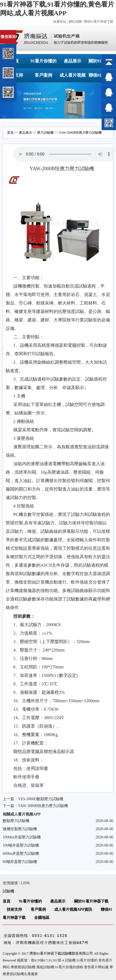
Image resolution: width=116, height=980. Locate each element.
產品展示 (73, 61)
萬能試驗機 (45, 967)
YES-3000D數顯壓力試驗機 (41, 799)
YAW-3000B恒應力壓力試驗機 (43, 806)
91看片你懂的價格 (69, 967)
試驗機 (87, 169)
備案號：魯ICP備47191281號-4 (40, 960)
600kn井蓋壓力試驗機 (21, 854)
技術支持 (14, 909)
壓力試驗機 (45, 133)
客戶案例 (43, 75)
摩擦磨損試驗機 (23, 967)
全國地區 (42, 918)
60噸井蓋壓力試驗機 (20, 862)
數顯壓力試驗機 (16, 821)
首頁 (10, 133)
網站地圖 (75, 22)
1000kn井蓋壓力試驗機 (22, 837)
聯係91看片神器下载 (99, 22)
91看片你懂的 (43, 61)
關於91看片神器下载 (91, 901)
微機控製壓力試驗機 (20, 829)
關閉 (28, 32)
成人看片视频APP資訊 (73, 909)
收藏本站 (60, 22)
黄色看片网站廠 (96, 967)
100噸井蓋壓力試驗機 (21, 845)
